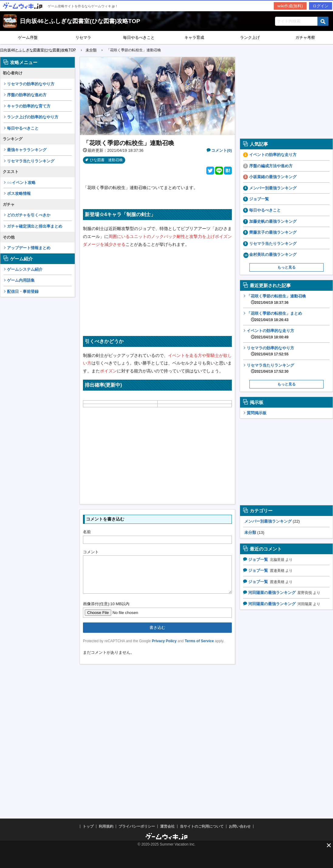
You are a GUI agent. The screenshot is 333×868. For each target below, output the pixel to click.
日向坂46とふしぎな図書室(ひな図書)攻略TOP (80, 21)
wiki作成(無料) (290, 6)
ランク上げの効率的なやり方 (33, 117)
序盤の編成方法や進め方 (271, 166)
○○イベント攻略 (21, 183)
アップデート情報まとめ (29, 248)
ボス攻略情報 (19, 193)
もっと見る (287, 267)
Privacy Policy (164, 648)
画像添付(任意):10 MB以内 (106, 611)
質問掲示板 (257, 413)
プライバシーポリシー (137, 826)
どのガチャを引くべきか (29, 215)
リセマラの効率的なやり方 (31, 84)
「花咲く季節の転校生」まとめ (274, 317)
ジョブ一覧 (259, 199)
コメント (91, 552)
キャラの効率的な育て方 (29, 106)
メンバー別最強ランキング (273, 188)
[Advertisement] (38, 393)
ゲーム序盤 (28, 37)
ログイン (321, 6)
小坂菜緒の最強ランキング (273, 177)
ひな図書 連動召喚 (106, 160)
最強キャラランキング (27, 150)
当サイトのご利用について (202, 826)
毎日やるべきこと (139, 37)
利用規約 (106, 826)
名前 (87, 532)
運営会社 (167, 826)
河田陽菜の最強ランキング (272, 593)
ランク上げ (250, 37)
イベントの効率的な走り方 (273, 155)
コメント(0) (221, 150)
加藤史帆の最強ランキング (273, 221)
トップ (88, 826)
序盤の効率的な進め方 (27, 95)
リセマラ (83, 37)
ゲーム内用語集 (21, 280)
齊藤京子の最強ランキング (273, 232)
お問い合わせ (240, 826)
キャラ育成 (194, 37)
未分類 (250, 532)
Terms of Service (199, 648)
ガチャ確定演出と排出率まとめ (35, 226)
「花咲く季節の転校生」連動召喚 (276, 299)
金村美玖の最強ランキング (273, 254)
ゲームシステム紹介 (25, 269)
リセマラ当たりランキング (31, 161)
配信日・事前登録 (23, 292)
